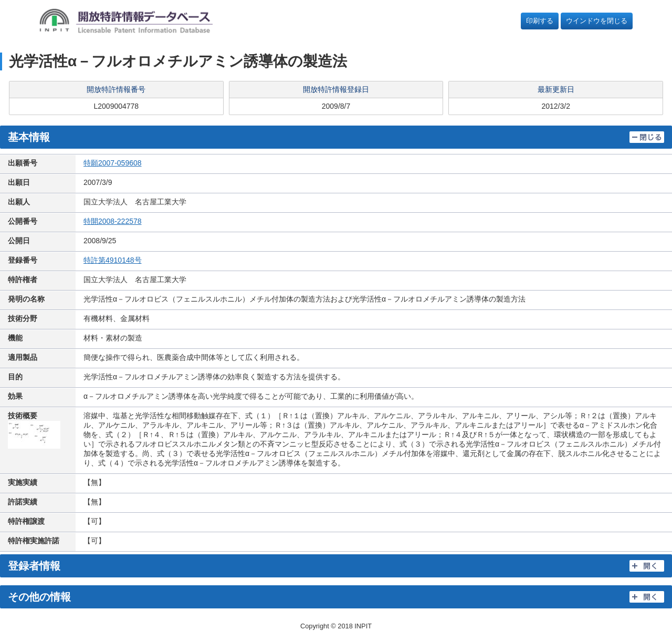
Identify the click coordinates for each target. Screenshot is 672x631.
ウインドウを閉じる (597, 21)
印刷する (540, 21)
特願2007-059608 (113, 163)
